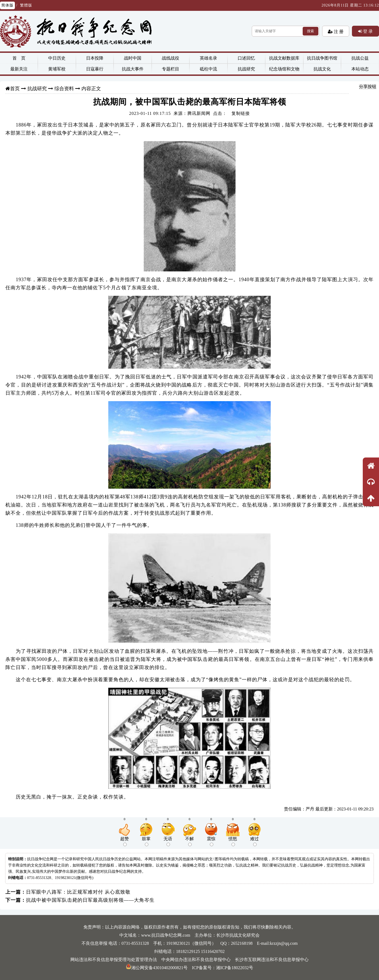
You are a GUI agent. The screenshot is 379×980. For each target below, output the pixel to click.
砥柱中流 (208, 69)
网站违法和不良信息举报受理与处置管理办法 (114, 960)
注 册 (338, 31)
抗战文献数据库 (284, 58)
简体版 (7, 5)
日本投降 (95, 58)
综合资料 (64, 89)
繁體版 (26, 5)
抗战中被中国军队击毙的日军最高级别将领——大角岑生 (90, 900)
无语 (168, 841)
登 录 (367, 31)
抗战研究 (246, 69)
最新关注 (19, 69)
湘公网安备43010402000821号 (157, 968)
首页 (15, 89)
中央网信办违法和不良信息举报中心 (196, 960)
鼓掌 (146, 841)
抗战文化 (322, 69)
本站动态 (360, 69)
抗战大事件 (133, 69)
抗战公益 (360, 58)
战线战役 (171, 58)
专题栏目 (171, 69)
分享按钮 (368, 87)
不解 (190, 841)
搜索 (311, 31)
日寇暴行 (95, 69)
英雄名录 (208, 58)
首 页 (19, 58)
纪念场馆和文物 (284, 69)
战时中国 (133, 58)
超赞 (125, 841)
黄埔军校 (57, 69)
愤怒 (233, 841)
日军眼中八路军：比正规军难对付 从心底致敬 (78, 892)
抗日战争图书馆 (322, 58)
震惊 (211, 841)
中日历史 (57, 58)
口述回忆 (246, 58)
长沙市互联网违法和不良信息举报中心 (272, 960)
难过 (254, 841)
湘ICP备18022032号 (235, 968)
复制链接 (241, 113)
